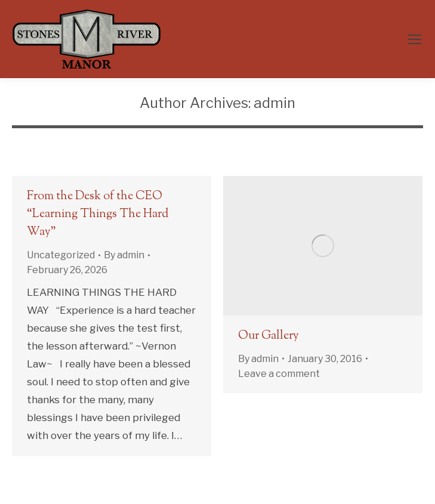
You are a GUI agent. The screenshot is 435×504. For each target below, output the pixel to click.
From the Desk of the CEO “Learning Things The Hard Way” (98, 214)
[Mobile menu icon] (415, 39)
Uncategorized (61, 255)
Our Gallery (269, 336)
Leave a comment (279, 374)
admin (274, 103)
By (124, 255)
